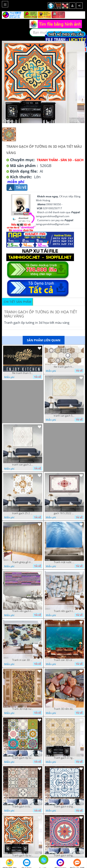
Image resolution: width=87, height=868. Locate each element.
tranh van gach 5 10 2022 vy (64, 416)
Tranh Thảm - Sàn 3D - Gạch (60, 160)
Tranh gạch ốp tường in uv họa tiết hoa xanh (23, 758)
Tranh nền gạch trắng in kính (64, 611)
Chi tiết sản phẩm (18, 302)
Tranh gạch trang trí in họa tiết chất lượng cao (64, 807)
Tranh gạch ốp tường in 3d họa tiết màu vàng (23, 855)
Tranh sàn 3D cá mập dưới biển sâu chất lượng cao (64, 660)
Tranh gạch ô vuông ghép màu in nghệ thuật (23, 807)
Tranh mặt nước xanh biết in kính (64, 562)
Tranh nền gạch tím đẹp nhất (23, 611)
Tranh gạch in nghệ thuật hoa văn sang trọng (64, 758)
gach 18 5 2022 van (64, 513)
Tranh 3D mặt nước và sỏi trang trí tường (23, 709)
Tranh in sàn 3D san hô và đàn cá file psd (23, 660)
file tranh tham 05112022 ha (23, 373)
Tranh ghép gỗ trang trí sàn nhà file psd (23, 562)
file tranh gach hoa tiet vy (64, 367)
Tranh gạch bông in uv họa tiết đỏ (64, 855)
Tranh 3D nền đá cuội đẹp (64, 709)
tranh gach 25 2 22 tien (23, 513)
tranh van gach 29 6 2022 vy (23, 465)
